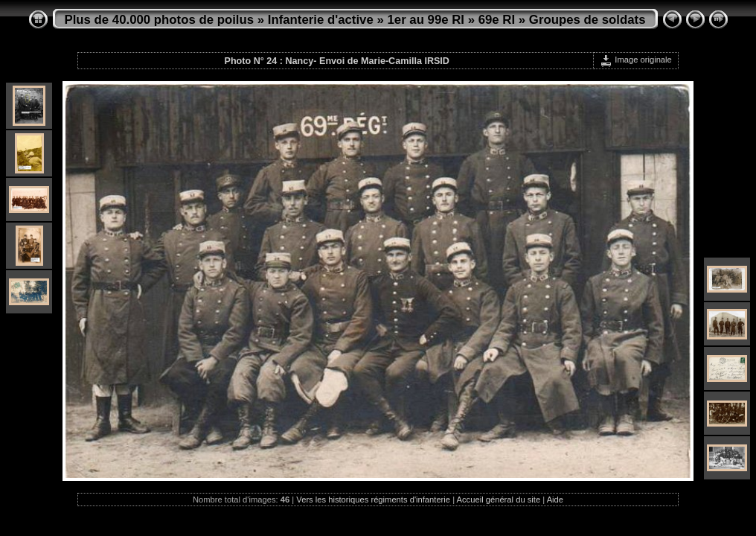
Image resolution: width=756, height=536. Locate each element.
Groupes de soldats (587, 20)
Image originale (636, 60)
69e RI (497, 20)
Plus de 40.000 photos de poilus (160, 20)
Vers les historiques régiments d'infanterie (373, 500)
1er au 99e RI (426, 20)
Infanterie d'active (321, 20)
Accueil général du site (499, 500)
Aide (555, 500)
